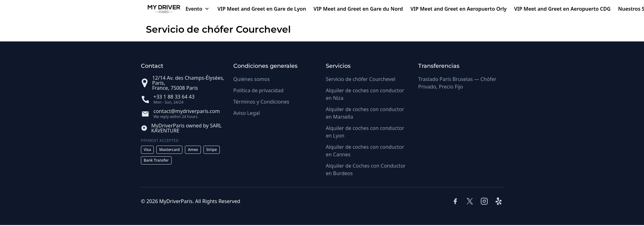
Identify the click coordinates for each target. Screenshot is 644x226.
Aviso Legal (247, 113)
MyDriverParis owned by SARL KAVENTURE (186, 128)
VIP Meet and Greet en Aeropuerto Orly (458, 9)
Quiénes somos (252, 79)
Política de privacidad (258, 90)
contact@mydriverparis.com (187, 111)
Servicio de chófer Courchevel (361, 79)
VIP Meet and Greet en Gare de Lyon (262, 9)
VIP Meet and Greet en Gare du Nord (358, 9)
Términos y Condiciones (261, 102)
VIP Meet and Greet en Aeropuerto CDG (562, 9)
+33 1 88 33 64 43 (174, 97)
